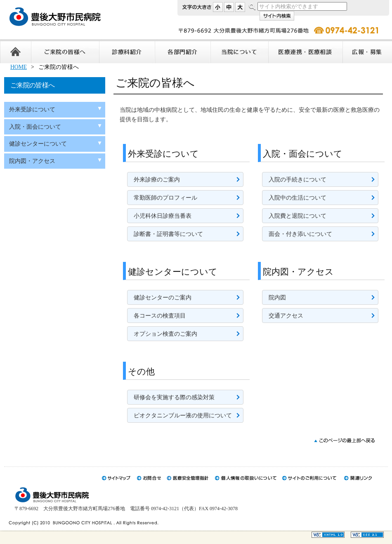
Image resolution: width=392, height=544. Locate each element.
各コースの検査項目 (160, 316)
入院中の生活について (298, 198)
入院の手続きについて (298, 180)
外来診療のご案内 (157, 180)
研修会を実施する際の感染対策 (174, 397)
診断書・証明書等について (168, 234)
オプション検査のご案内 (165, 334)
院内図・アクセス (32, 161)
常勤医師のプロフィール (165, 198)
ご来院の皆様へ (32, 85)
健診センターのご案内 (163, 298)
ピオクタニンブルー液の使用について (183, 416)
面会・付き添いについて (300, 234)
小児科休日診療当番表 (163, 216)
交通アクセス (286, 316)
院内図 (277, 298)
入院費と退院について (298, 216)
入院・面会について (35, 127)
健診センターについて (38, 144)
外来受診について (32, 110)
